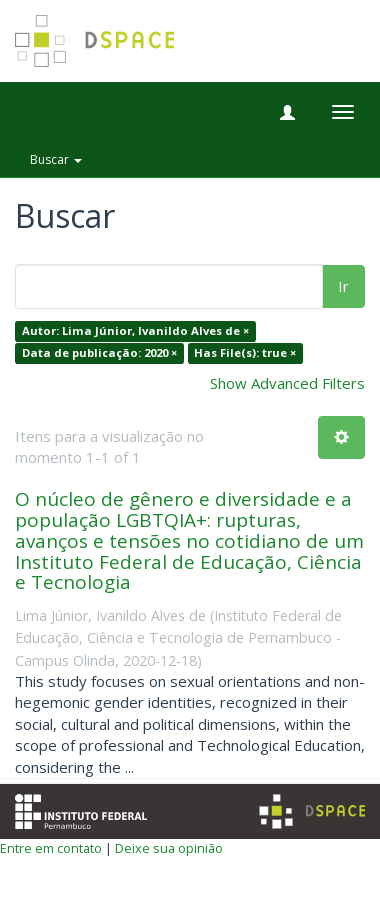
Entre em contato (51, 848)
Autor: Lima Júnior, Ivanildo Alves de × (135, 331)
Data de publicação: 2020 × (99, 352)
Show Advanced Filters (287, 383)
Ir (343, 286)
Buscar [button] (56, 159)
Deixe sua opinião (169, 848)
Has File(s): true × (245, 352)
